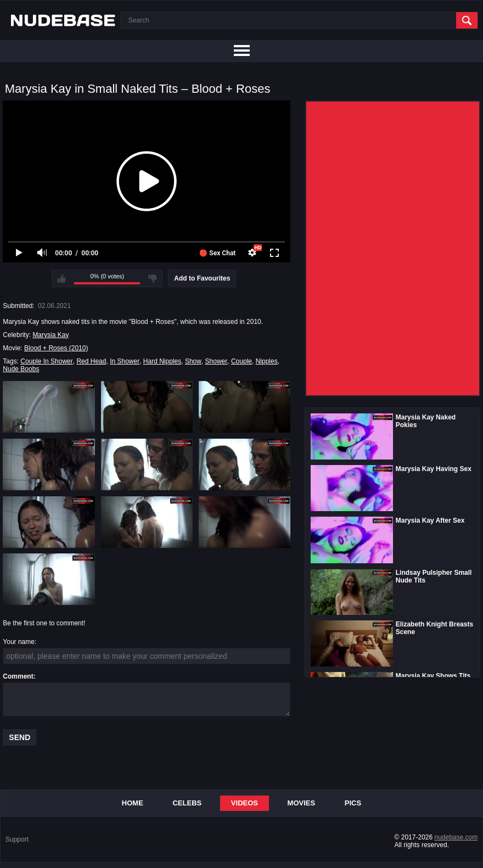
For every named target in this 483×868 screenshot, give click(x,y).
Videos (245, 803)
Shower (217, 361)
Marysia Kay (50, 335)
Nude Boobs (21, 369)
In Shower (125, 361)
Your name (19, 642)
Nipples (267, 361)
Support (17, 839)
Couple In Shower (46, 361)
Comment (18, 676)
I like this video (61, 278)
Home (133, 803)
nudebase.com (456, 837)
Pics (353, 803)
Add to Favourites (202, 278)
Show (193, 361)
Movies (302, 803)
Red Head (91, 361)
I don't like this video (153, 278)
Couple (241, 361)
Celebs (187, 803)
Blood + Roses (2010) (56, 348)
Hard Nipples (162, 361)
